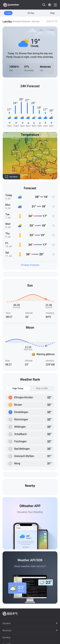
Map (53, 13)
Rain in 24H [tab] (39, 388)
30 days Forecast (30, 265)
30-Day (31, 13)
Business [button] (30, 630)
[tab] (30, 624)
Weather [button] (30, 623)
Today (8, 13)
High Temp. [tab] (15, 388)
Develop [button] (6, 637)
